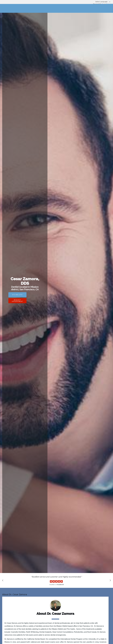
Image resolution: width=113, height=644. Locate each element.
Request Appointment (17, 301)
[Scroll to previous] (3, 581)
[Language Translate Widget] (104, 2)
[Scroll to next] (110, 581)
